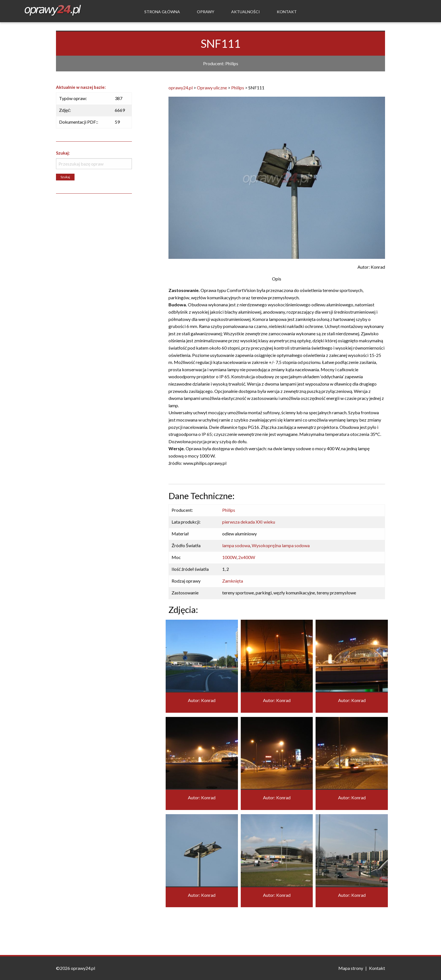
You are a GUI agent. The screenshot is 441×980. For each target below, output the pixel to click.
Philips (229, 510)
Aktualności (246, 12)
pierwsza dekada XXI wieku (249, 522)
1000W (229, 557)
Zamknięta (233, 581)
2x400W (247, 557)
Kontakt (287, 12)
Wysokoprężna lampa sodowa (281, 545)
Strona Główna (162, 12)
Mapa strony (351, 968)
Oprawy (206, 12)
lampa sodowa (236, 545)
